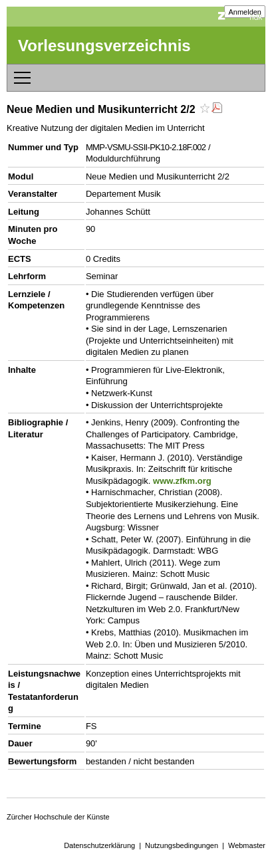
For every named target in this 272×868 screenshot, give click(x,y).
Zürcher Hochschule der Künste (58, 817)
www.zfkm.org (182, 481)
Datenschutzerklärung (99, 845)
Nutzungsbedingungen (182, 845)
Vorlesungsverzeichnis (104, 46)
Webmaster (247, 845)
